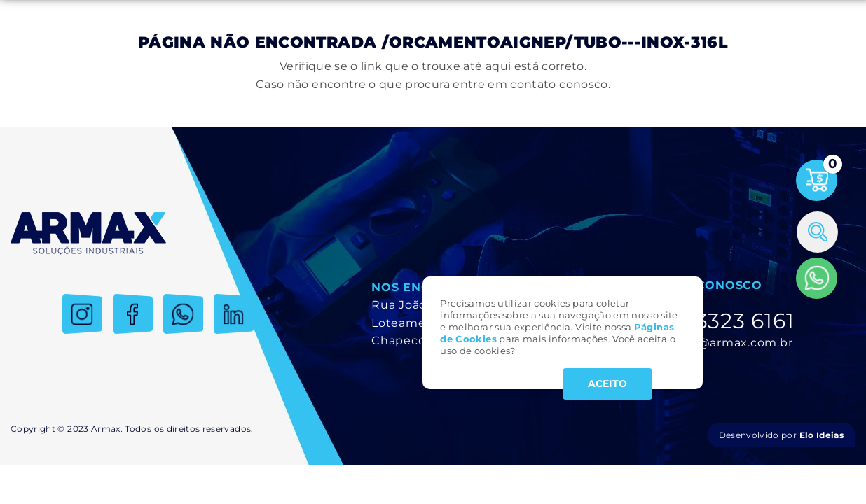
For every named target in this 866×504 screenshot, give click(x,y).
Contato (824, 62)
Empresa (94, 62)
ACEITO (607, 384)
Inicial (36, 62)
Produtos (162, 62)
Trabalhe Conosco (737, 62)
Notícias (649, 62)
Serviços (228, 62)
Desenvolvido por (781, 435)
